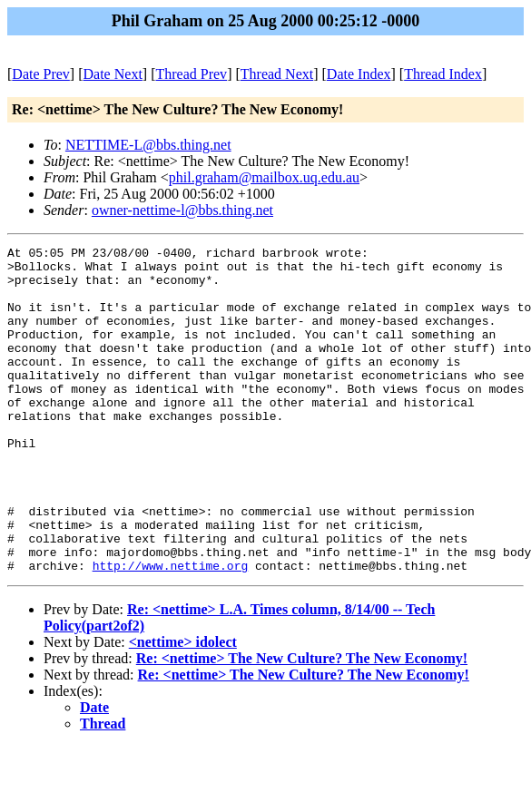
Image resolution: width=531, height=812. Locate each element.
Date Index (359, 74)
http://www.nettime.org (171, 631)
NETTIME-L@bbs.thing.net (148, 145)
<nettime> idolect (183, 707)
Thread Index (443, 74)
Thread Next (277, 74)
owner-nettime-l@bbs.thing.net (182, 210)
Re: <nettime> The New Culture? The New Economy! (302, 724)
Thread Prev (191, 74)
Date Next (113, 74)
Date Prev (41, 74)
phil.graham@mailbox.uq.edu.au (264, 177)
